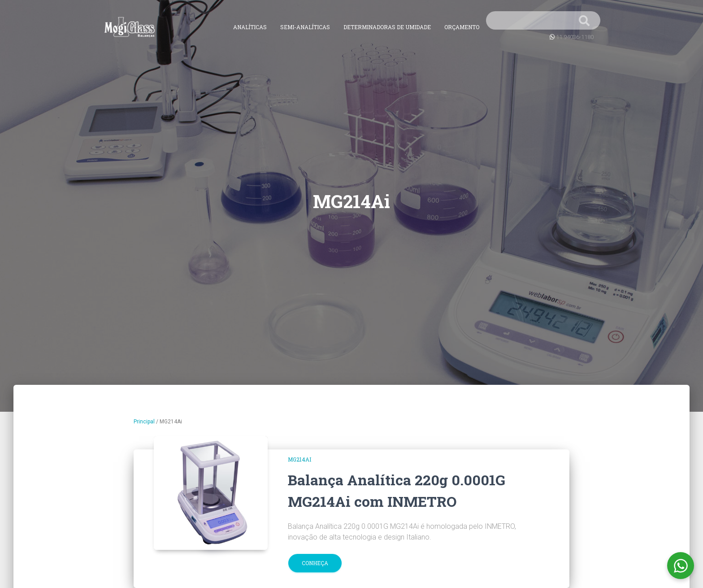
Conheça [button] (315, 563)
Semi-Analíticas (305, 27)
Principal (144, 422)
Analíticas (250, 27)
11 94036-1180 (575, 37)
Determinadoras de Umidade (387, 27)
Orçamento (462, 27)
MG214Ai (299, 459)
